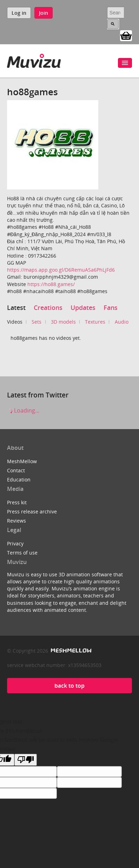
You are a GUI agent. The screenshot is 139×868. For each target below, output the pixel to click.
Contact (16, 470)
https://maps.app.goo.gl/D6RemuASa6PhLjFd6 (61, 270)
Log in (19, 13)
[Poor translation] (26, 760)
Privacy (15, 543)
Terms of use (22, 553)
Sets (37, 322)
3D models (63, 322)
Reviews (16, 521)
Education (19, 480)
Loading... (23, 410)
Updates (83, 307)
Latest (16, 307)
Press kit (17, 502)
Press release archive (32, 511)
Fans (111, 307)
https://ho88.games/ (51, 284)
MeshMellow (22, 461)
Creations (48, 307)
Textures (95, 322)
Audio (122, 322)
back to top (69, 686)
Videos (15, 322)
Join (44, 13)
